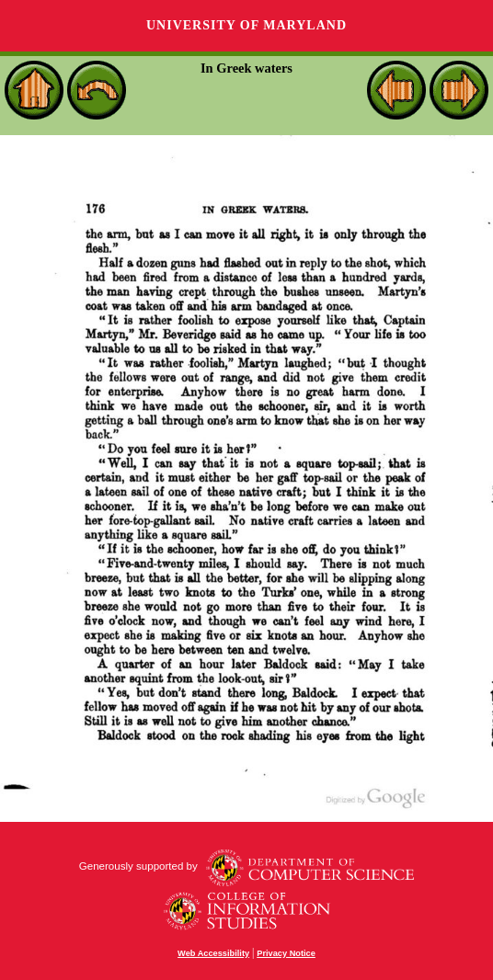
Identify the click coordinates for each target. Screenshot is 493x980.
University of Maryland (246, 25)
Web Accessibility (213, 953)
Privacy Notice (286, 953)
